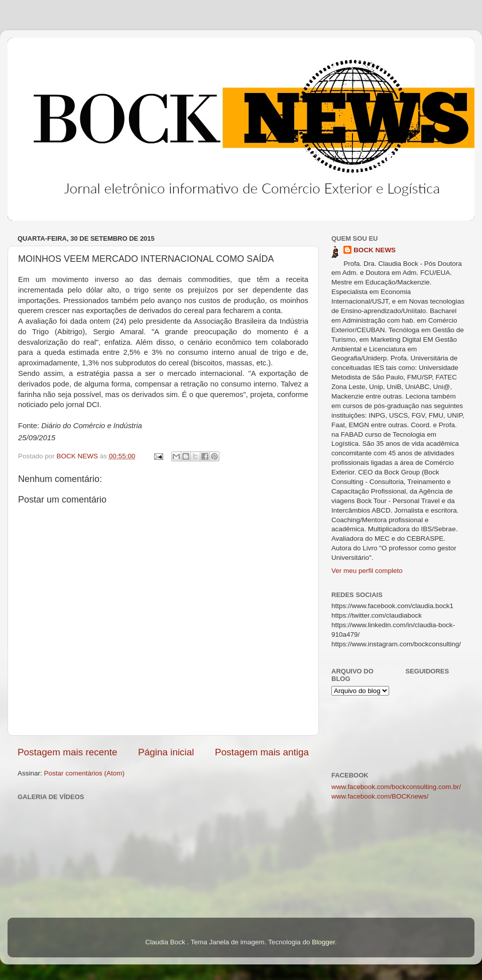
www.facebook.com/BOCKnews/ (380, 796)
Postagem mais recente (67, 752)
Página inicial (166, 752)
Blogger (323, 942)
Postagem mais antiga (262, 752)
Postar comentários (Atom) (85, 773)
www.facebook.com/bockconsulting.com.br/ (396, 787)
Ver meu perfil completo (367, 571)
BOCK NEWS (375, 250)
